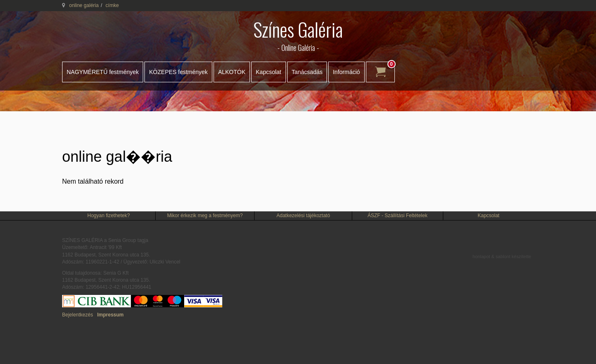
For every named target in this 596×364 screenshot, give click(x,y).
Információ (346, 72)
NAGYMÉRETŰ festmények (103, 72)
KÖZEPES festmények (178, 72)
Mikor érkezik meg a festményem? (205, 216)
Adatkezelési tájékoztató (303, 216)
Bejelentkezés (78, 315)
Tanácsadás (307, 72)
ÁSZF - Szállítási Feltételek (398, 216)
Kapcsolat (268, 72)
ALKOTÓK (232, 72)
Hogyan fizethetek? (109, 216)
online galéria (84, 5)
